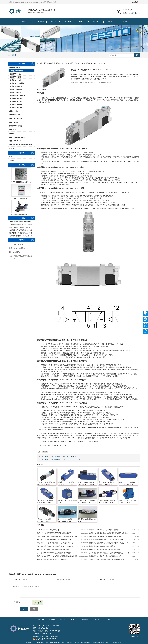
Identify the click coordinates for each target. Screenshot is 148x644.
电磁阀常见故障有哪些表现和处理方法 (102, 546)
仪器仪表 (12, 160)
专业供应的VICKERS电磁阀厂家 (48, 530)
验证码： (17, 602)
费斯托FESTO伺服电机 (17, 83)
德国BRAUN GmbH (15, 141)
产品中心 (68, 22)
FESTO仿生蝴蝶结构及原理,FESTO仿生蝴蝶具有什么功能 (22, 222)
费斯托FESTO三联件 (16, 102)
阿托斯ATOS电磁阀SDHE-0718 (87, 520)
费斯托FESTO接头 (16, 92)
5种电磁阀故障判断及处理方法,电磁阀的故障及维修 (106, 540)
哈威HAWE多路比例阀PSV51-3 (21, 214)
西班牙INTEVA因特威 (15, 126)
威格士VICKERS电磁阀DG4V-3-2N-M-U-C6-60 (127, 483)
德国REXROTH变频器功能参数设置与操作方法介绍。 (22, 233)
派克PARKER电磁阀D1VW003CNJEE (44, 520)
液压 (10, 157)
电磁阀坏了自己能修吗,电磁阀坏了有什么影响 (104, 550)
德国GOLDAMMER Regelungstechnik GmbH (22, 145)
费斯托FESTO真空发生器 (18, 95)
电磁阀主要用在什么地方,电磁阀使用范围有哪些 (54, 550)
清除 (34, 609)
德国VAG (12, 133)
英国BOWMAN (13, 122)
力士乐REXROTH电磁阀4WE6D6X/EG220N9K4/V (87, 502)
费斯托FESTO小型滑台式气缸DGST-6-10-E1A (60, 457)
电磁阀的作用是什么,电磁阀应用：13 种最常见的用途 (55, 543)
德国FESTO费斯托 (38, 22)
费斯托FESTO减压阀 (16, 86)
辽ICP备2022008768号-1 (50, 636)
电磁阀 (137, 98)
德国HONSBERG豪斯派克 (17, 137)
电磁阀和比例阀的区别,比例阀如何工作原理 (104, 530)
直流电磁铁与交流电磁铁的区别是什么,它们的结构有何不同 (58, 536)
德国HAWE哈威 (14, 111)
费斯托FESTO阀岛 (16, 77)
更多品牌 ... (12, 148)
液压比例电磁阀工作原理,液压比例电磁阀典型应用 (54, 533)
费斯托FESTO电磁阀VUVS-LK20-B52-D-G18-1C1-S (62, 460)
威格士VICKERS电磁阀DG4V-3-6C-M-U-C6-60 (45, 502)
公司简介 (96, 22)
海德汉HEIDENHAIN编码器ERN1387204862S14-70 (21, 182)
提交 (24, 609)
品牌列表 (54, 22)
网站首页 (41, 620)
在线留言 (111, 22)
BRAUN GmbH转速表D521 (21, 198)
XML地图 (135, 2)
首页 (23, 22)
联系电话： (60, 580)
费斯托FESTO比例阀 (16, 89)
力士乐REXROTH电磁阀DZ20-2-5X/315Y (127, 502)
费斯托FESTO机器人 (16, 108)
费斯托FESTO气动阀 (16, 99)
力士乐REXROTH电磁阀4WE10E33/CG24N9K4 (107, 502)
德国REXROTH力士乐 (16, 119)
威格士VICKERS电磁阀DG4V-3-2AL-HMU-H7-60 (107, 483)
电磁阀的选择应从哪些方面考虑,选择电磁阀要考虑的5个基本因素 (111, 543)
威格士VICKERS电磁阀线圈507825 (67, 502)
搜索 (137, 55)
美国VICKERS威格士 (15, 115)
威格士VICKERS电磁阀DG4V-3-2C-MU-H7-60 (66, 483)
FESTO (50, 98)
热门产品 (21, 165)
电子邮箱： (104, 580)
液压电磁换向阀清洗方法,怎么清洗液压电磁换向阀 (54, 553)
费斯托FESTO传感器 (16, 105)
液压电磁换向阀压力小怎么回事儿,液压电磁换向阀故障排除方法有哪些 (59, 556)
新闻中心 (82, 22)
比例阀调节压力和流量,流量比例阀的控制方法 (22, 230)
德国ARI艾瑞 (13, 130)
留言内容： (16, 586)
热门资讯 (21, 218)
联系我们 (125, 22)
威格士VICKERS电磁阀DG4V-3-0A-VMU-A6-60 (86, 483)
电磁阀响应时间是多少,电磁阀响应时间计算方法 (105, 536)
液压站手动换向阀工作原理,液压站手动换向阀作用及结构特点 (22, 236)
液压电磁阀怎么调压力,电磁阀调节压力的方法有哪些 (55, 546)
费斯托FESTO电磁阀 (17, 71)
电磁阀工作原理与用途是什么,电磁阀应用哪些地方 (54, 540)
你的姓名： (16, 580)
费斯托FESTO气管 (16, 80)
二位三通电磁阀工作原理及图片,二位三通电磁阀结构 (107, 559)
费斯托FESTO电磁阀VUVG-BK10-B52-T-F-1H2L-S (92, 63)
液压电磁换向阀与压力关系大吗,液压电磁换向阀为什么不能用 (110, 553)
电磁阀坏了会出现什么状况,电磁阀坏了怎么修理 (105, 556)
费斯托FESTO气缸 (16, 74)
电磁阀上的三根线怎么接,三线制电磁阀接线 (22, 224)
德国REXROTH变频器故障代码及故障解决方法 (22, 227)
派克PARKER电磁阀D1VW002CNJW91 (65, 520)
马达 (115, 415)
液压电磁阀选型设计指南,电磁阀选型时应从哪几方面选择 (108, 533)
